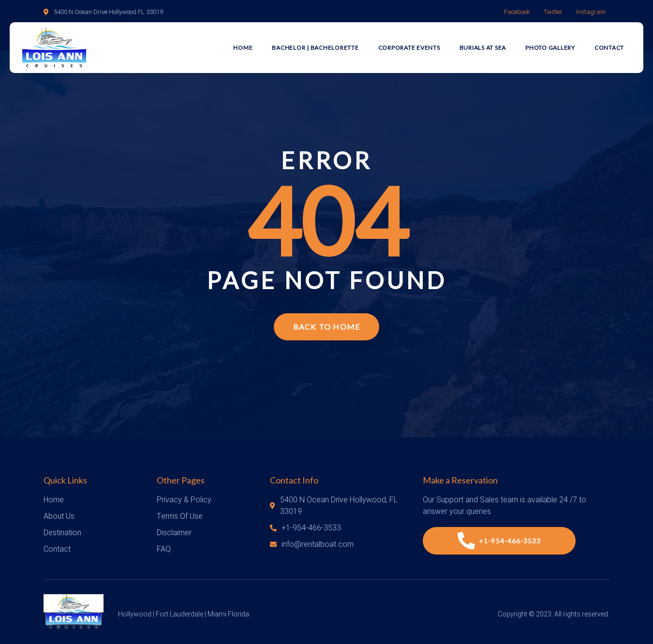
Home (243, 48)
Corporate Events (409, 48)
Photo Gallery (550, 48)
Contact (609, 48)
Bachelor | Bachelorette (315, 48)
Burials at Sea (483, 48)
